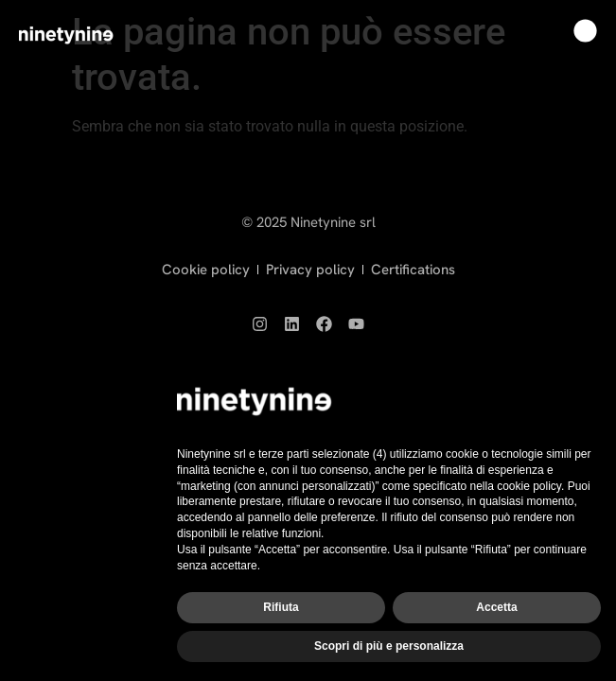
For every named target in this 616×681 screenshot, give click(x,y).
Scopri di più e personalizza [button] (389, 646)
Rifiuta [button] (281, 607)
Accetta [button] (496, 607)
